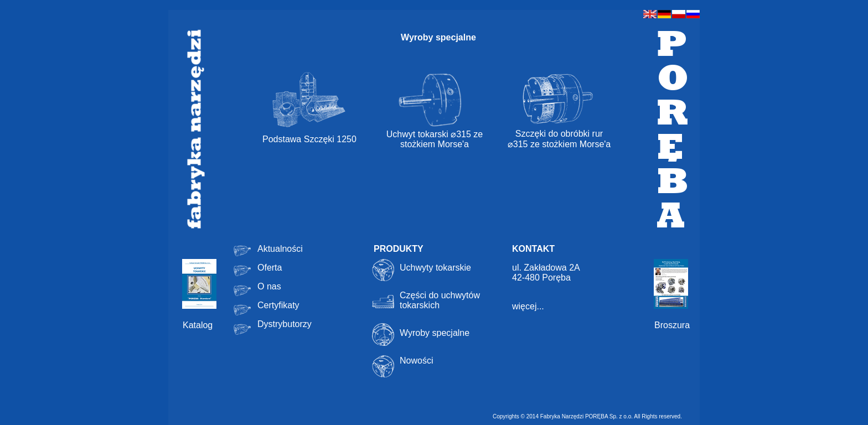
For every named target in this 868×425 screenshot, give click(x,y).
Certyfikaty (278, 305)
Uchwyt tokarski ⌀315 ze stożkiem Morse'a (435, 135)
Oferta (270, 268)
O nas (269, 286)
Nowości (416, 361)
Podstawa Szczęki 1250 (309, 139)
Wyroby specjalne (435, 333)
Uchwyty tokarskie (435, 268)
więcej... (528, 306)
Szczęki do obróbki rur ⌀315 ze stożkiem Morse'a (559, 134)
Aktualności (280, 249)
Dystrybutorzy (285, 324)
